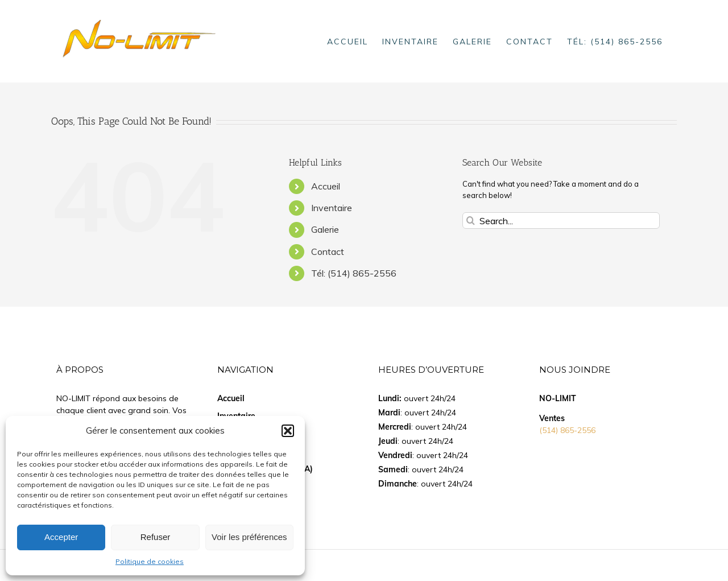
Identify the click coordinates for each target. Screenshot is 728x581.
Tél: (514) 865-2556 (354, 273)
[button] (288, 431)
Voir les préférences (249, 537)
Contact (328, 252)
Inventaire (332, 208)
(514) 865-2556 (567, 430)
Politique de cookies (150, 561)
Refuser (156, 537)
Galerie (325, 229)
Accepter (61, 537)
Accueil (326, 186)
